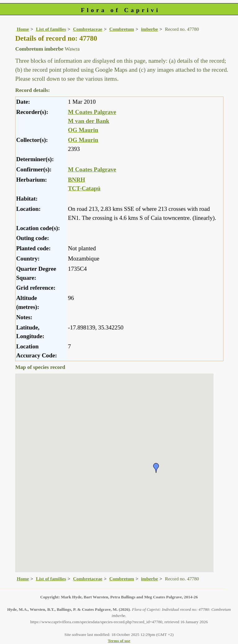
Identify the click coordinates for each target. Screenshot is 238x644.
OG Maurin (83, 130)
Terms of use (119, 641)
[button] (156, 468)
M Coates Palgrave (92, 112)
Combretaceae (88, 29)
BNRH (76, 180)
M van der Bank (88, 121)
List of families (51, 29)
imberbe (150, 29)
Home (23, 29)
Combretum (122, 29)
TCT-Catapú (84, 188)
